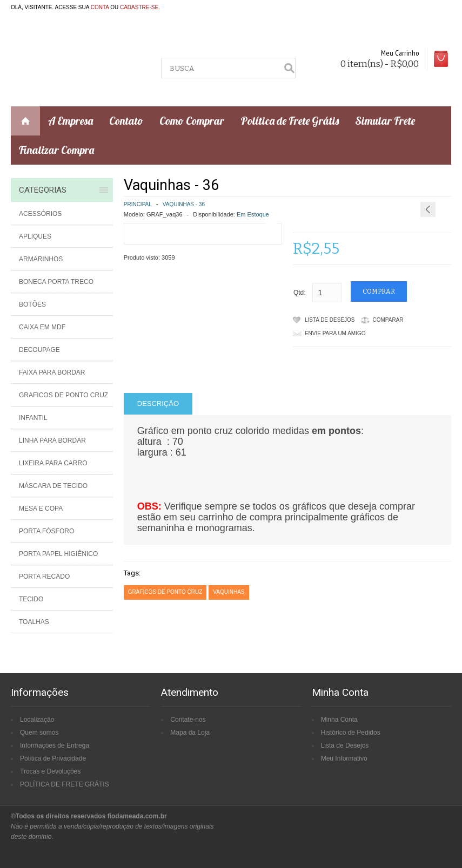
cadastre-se (139, 7)
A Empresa (71, 121)
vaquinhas (229, 592)
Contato (126, 121)
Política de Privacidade (53, 758)
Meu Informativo (344, 758)
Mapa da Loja (190, 733)
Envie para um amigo (335, 333)
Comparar (388, 320)
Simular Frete (385, 121)
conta (100, 7)
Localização (37, 720)
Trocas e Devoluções (50, 771)
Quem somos (39, 733)
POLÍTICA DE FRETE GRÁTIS (65, 784)
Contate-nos (188, 720)
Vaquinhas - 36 (184, 204)
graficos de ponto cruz (165, 592)
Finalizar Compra (56, 150)
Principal (138, 204)
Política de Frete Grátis (290, 121)
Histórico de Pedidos (351, 733)
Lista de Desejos (330, 320)
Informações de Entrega (55, 745)
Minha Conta (339, 720)
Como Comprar (192, 121)
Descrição (158, 404)
